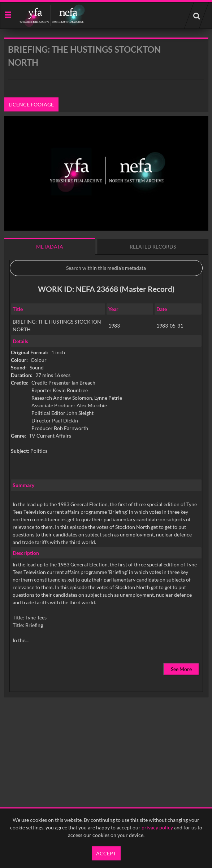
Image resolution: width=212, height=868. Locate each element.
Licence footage (31, 104)
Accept (106, 853)
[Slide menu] (8, 14)
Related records (153, 247)
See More (181, 669)
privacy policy (157, 827)
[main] (106, 386)
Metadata (50, 247)
